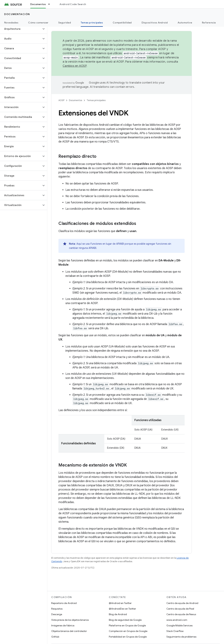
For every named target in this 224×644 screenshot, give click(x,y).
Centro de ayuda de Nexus (181, 614)
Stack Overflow (175, 631)
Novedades (11, 23)
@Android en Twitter (120, 603)
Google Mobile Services (179, 625)
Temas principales (96, 100)
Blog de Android (118, 614)
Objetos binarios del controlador (69, 631)
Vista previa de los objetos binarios (70, 620)
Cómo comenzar (38, 23)
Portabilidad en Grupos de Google (128, 637)
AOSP (61, 100)
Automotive (185, 23)
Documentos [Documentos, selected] (38, 4)
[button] (21, 29)
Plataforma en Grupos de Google (127, 625)
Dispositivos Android (155, 23)
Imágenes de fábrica (63, 625)
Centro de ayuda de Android (182, 603)
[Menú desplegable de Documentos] (51, 4)
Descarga (57, 614)
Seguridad (65, 23)
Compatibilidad (122, 23)
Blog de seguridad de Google (125, 620)
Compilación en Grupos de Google (128, 631)
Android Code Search (73, 4)
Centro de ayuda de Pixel (180, 609)
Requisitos (57, 609)
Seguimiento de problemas (181, 637)
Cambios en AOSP (75, 66)
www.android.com (177, 620)
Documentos (76, 100)
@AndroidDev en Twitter (122, 609)
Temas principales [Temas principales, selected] (92, 23)
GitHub (55, 637)
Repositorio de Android (64, 603)
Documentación (17, 14)
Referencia (209, 23)
